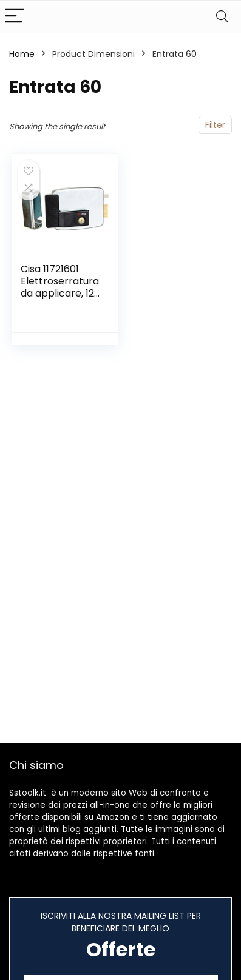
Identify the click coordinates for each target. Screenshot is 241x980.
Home (22, 54)
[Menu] (15, 17)
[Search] (222, 17)
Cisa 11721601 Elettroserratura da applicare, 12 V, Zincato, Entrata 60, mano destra (60, 299)
